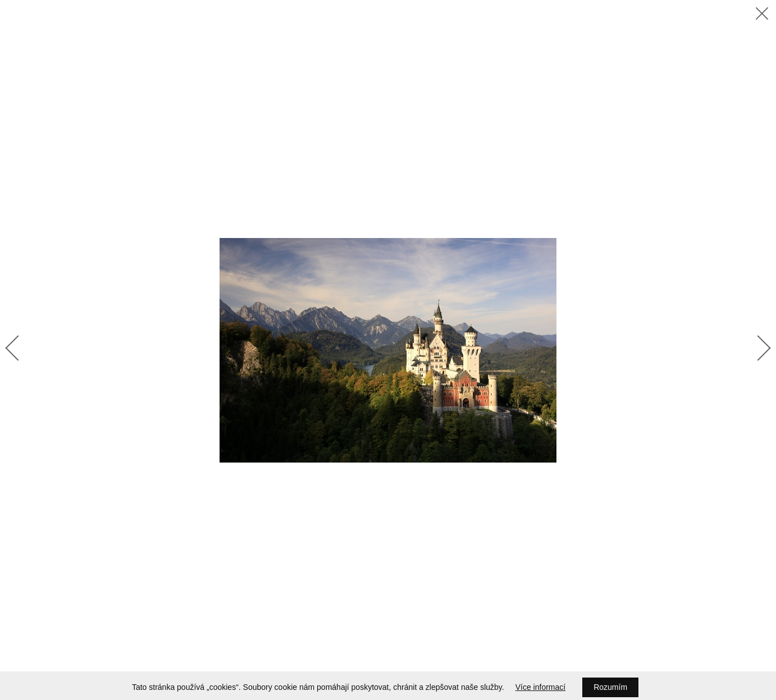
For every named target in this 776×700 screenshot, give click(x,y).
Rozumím (610, 687)
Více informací (540, 687)
